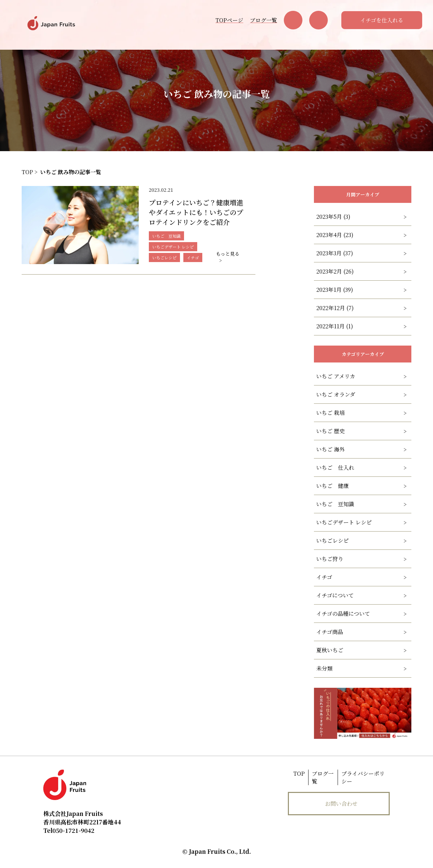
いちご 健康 (333, 486)
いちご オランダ (336, 394)
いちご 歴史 (331, 431)
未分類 (324, 668)
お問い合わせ (341, 804)
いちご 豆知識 (335, 504)
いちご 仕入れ (335, 467)
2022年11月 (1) (335, 326)
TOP (299, 773)
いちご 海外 (331, 449)
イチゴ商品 (330, 632)
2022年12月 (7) (335, 308)
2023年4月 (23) (335, 235)
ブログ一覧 (264, 20)
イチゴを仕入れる (382, 20)
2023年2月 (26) (335, 271)
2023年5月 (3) (333, 217)
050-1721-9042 (69, 830)
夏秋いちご (330, 650)
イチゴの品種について (343, 614)
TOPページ (229, 20)
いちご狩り (330, 559)
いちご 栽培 (331, 413)
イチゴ (324, 577)
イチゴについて (335, 595)
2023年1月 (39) (335, 290)
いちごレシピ (333, 541)
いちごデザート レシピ (344, 522)
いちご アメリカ (336, 376)
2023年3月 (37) (335, 253)
